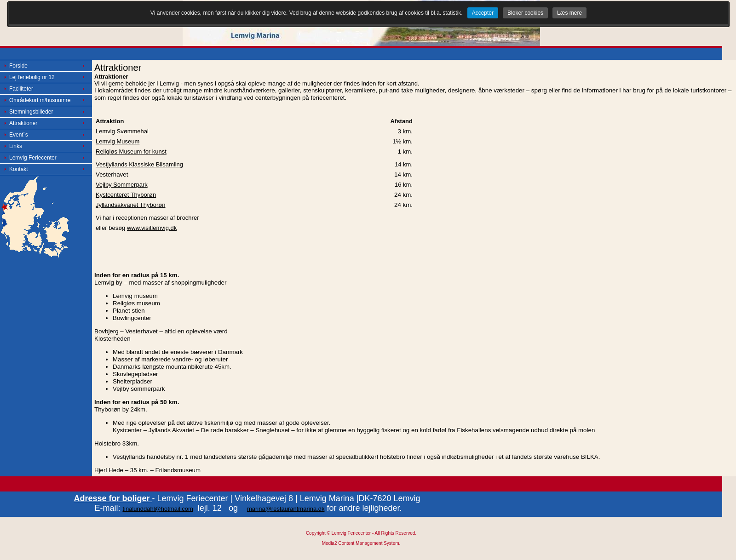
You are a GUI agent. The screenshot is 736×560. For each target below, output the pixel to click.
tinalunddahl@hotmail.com (158, 509)
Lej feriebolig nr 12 (32, 77)
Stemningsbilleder (31, 112)
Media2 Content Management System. (361, 543)
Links (16, 146)
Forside (18, 66)
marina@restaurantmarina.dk (286, 509)
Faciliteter (21, 89)
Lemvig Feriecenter (33, 158)
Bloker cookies (525, 13)
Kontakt (19, 169)
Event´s (19, 135)
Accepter (483, 13)
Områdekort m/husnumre (40, 100)
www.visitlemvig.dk (152, 228)
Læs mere (569, 13)
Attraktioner (23, 123)
